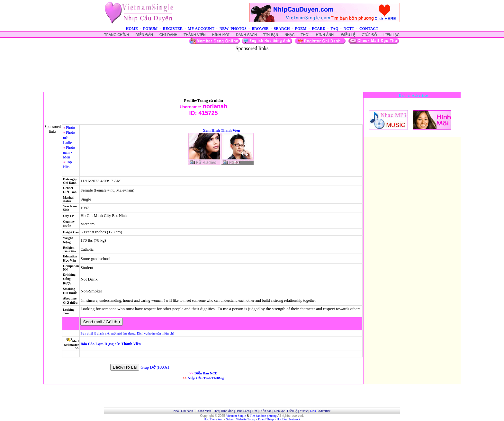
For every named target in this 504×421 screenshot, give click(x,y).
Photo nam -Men (69, 152)
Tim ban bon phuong (263, 416)
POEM (301, 29)
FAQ (334, 29)
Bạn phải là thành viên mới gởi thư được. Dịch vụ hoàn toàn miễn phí (127, 333)
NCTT (349, 29)
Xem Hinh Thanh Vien (221, 130)
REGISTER (173, 29)
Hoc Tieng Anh (214, 419)
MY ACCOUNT (201, 29)
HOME (132, 29)
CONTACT (369, 29)
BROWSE (260, 29)
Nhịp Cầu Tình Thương (206, 378)
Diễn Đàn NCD (206, 373)
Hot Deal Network (289, 419)
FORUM (150, 29)
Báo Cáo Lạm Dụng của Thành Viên (110, 344)
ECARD (319, 29)
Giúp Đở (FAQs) (155, 367)
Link (313, 411)
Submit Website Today (241, 419)
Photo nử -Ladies (69, 138)
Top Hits (67, 164)
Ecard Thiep (266, 419)
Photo (70, 128)
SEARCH (282, 29)
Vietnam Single (236, 416)
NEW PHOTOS (233, 29)
